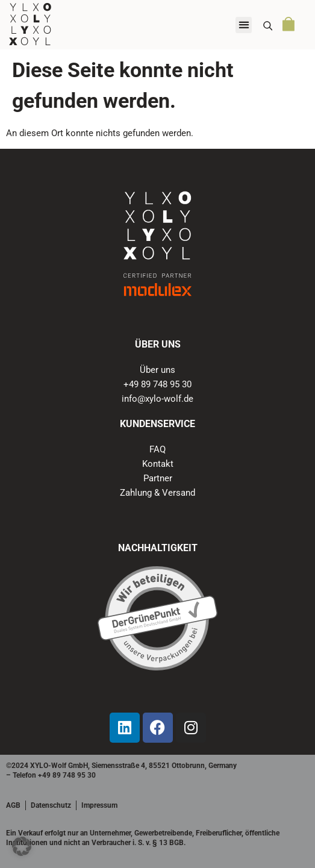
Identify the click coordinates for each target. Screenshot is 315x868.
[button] (244, 25)
